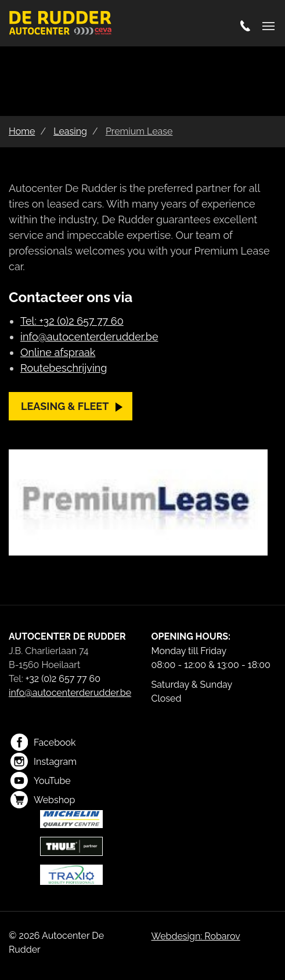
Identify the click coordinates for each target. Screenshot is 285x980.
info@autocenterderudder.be (89, 337)
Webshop (43, 800)
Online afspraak (58, 352)
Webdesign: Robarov (196, 936)
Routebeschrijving (64, 368)
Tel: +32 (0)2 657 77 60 (72, 321)
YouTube (41, 781)
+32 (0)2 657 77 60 (63, 679)
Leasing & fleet (65, 406)
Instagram (44, 761)
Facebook (43, 742)
